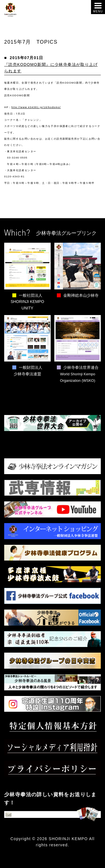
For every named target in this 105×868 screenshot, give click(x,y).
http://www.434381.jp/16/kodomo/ (36, 107)
